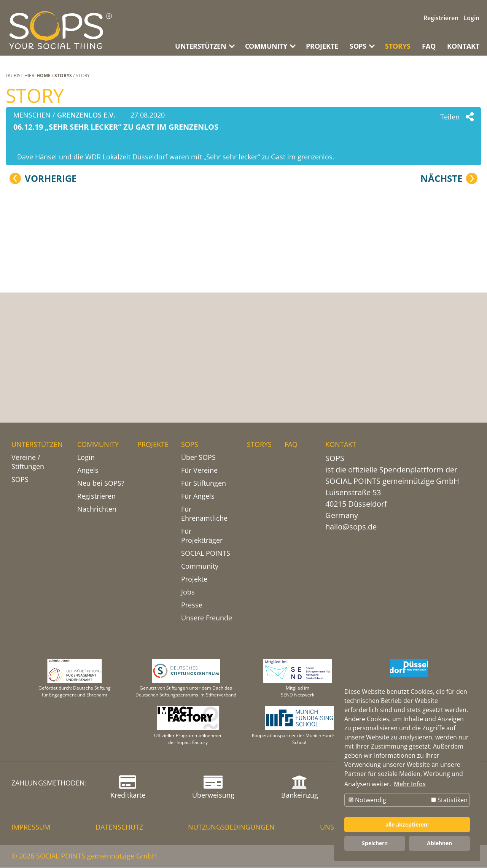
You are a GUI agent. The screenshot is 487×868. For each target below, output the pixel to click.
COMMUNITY (98, 444)
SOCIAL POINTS (206, 553)
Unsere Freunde (207, 618)
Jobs (188, 592)
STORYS (398, 46)
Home (44, 76)
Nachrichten (97, 509)
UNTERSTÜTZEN (37, 444)
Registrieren (441, 18)
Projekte (194, 579)
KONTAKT (463, 46)
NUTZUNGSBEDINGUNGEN (231, 827)
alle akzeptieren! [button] (407, 824)
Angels (88, 470)
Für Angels (198, 496)
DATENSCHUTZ (119, 827)
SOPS (20, 479)
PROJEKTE (322, 46)
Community (200, 566)
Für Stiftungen (204, 483)
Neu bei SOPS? (101, 483)
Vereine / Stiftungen (28, 462)
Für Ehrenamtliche (204, 513)
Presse (192, 605)
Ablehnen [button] (439, 843)
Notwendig (367, 800)
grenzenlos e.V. (86, 115)
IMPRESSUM (31, 827)
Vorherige (51, 360)
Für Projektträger (202, 536)
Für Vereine (199, 470)
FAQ (429, 46)
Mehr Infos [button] (410, 784)
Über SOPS (198, 457)
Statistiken (449, 800)
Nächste (441, 360)
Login (471, 18)
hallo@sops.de (351, 527)
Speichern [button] (375, 843)
